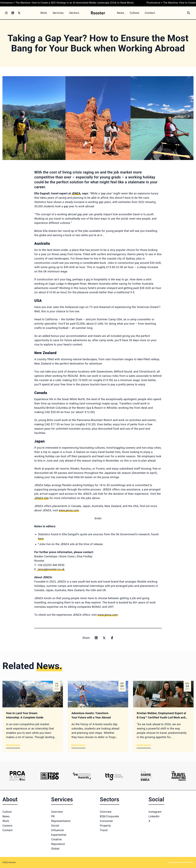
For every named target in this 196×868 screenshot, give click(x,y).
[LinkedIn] (13, 13)
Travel (104, 830)
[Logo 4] (114, 776)
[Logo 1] (17, 776)
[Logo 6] (179, 776)
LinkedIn (154, 816)
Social (55, 826)
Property (105, 826)
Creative (56, 839)
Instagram (155, 812)
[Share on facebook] (112, 638)
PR (53, 816)
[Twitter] (19, 13)
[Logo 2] (50, 776)
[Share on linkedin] (96, 638)
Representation (61, 821)
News (6, 816)
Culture (7, 812)
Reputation (58, 844)
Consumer (106, 821)
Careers (7, 826)
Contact (8, 830)
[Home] (98, 13)
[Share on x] (104, 638)
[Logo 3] (82, 776)
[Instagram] (6, 13)
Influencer (58, 830)
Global (55, 849)
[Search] (188, 13)
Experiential (59, 835)
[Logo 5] (146, 776)
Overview (57, 812)
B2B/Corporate (109, 816)
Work (6, 821)
